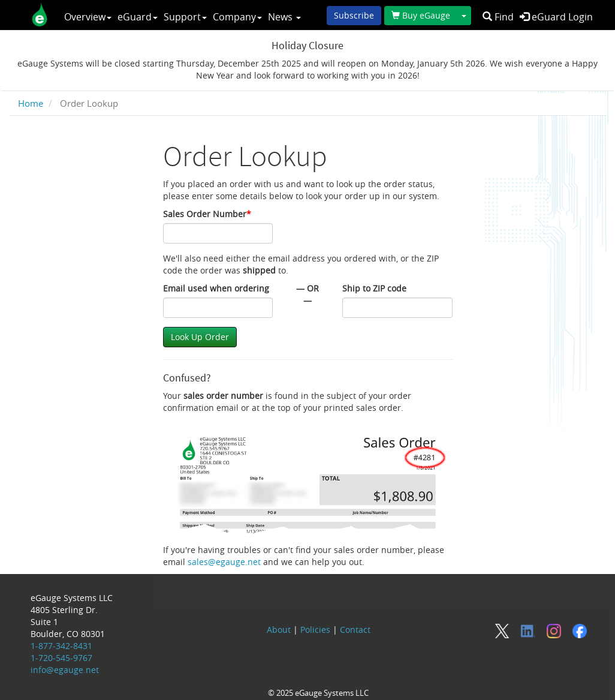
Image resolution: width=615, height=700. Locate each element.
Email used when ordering (216, 288)
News (284, 17)
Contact (355, 630)
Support (185, 17)
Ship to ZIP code (374, 288)
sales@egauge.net (224, 562)
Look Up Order (200, 337)
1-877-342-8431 (61, 646)
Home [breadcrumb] (31, 103)
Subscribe (354, 15)
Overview (88, 17)
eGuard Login (556, 17)
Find (498, 17)
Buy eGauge (421, 15)
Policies (315, 630)
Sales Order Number (207, 214)
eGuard (138, 17)
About (279, 630)
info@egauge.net (65, 670)
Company (237, 17)
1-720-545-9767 (61, 658)
